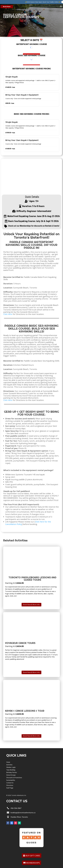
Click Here (8, 314)
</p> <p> (31, 50)
